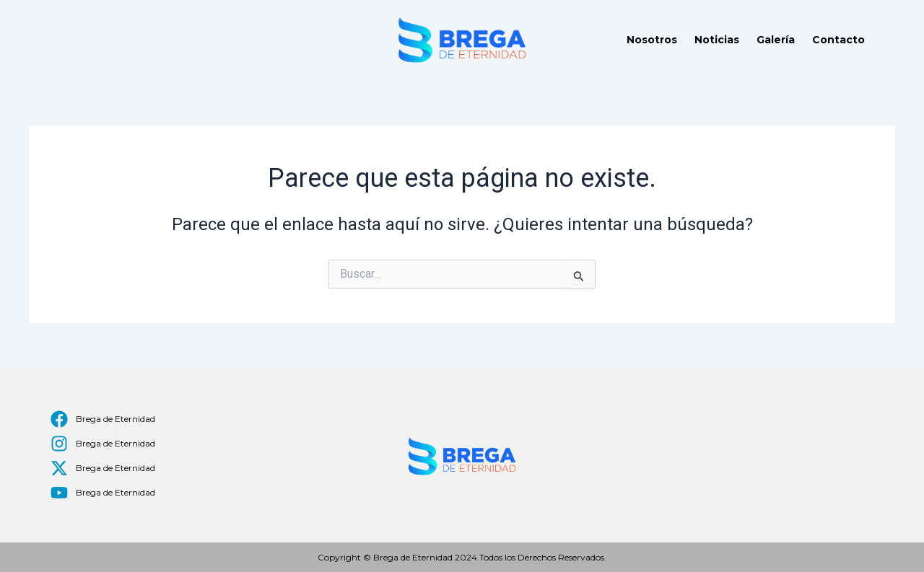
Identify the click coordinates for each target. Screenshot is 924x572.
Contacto (838, 40)
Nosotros (652, 40)
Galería (776, 40)
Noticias (717, 40)
